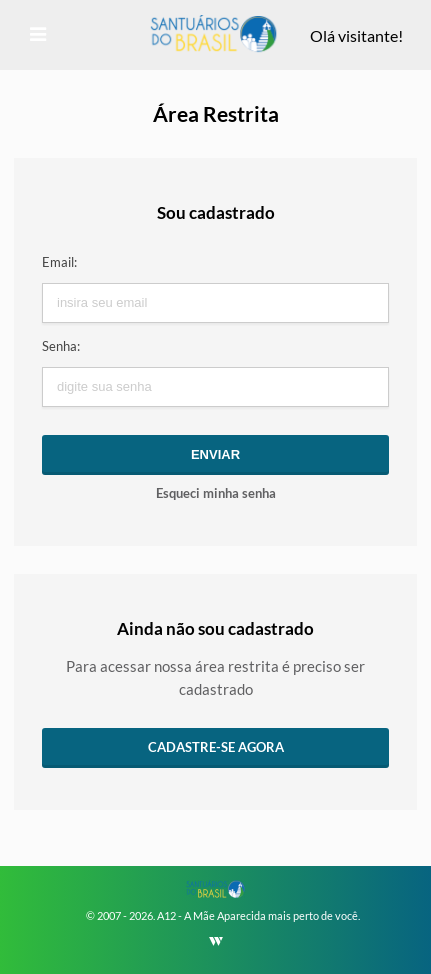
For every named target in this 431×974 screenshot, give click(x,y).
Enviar (215, 454)
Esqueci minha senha (216, 493)
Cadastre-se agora (216, 747)
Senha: (61, 346)
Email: (59, 262)
